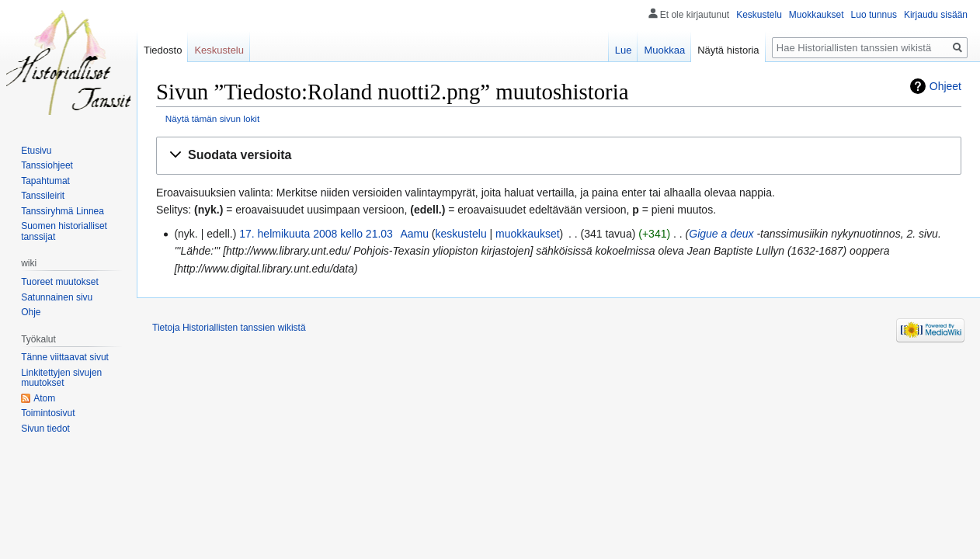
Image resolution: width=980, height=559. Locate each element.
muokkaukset (527, 234)
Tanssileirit (43, 196)
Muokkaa (664, 50)
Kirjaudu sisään (936, 15)
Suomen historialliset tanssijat (64, 231)
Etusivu (36, 151)
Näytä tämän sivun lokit (212, 118)
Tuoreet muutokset (60, 282)
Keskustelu (759, 15)
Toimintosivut (48, 413)
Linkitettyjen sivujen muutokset (61, 378)
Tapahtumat (45, 181)
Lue (624, 50)
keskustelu (461, 234)
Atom (44, 398)
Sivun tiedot (45, 429)
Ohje (31, 312)
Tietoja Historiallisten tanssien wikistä (229, 328)
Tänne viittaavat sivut (65, 357)
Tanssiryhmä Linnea (63, 211)
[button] (559, 156)
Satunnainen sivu (57, 297)
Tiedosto (163, 50)
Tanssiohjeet (47, 165)
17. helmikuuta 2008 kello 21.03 (316, 234)
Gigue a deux (721, 234)
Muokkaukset (817, 15)
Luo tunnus (874, 15)
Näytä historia (728, 50)
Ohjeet (945, 86)
